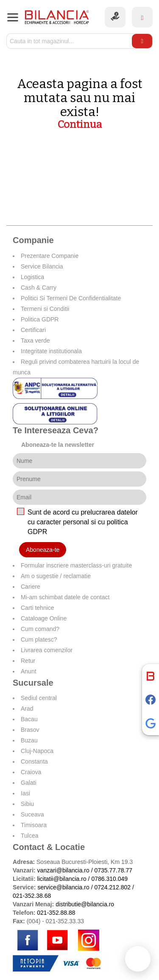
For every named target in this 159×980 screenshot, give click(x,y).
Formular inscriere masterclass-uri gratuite (76, 565)
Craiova (31, 772)
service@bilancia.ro (63, 887)
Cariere (31, 587)
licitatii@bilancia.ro (62, 879)
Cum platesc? (39, 639)
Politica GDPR (40, 319)
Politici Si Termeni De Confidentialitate (71, 298)
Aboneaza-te (43, 550)
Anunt (29, 671)
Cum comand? (40, 629)
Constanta (34, 761)
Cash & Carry (39, 288)
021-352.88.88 (56, 913)
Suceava (32, 814)
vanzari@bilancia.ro (63, 870)
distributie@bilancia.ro (84, 904)
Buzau (29, 740)
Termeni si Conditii (45, 309)
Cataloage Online (44, 618)
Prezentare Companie (50, 256)
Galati (29, 783)
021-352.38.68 (32, 896)
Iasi (25, 793)
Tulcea (30, 836)
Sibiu (27, 804)
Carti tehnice (38, 608)
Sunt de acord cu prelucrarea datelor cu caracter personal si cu (83, 522)
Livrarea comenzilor (47, 650)
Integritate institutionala (51, 351)
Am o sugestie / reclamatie (56, 576)
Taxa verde (35, 341)
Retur (28, 661)
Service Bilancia (42, 266)
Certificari (33, 330)
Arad (27, 709)
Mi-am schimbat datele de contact (65, 597)
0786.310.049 (109, 879)
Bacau (29, 719)
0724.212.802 (112, 887)
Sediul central (39, 698)
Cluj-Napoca (37, 751)
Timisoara (34, 825)
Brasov (30, 730)
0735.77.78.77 (113, 870)
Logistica (32, 277)
